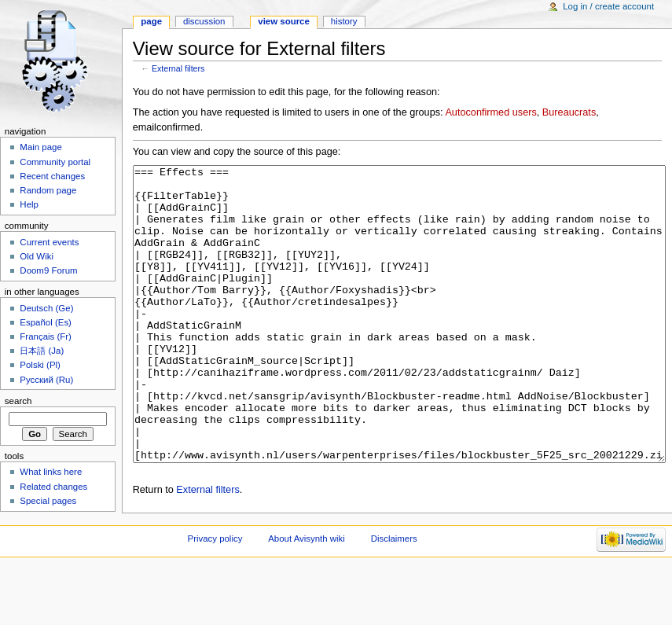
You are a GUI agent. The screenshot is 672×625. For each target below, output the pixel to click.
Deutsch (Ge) (46, 308)
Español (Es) (46, 322)
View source (284, 21)
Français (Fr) (46, 336)
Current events (49, 242)
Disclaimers (394, 597)
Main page (41, 147)
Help (29, 204)
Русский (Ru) (46, 380)
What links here (51, 472)
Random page (48, 190)
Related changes (53, 487)
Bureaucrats (569, 112)
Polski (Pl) (40, 365)
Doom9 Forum (48, 270)
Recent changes (52, 176)
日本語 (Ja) (42, 351)
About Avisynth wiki (307, 597)
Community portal (55, 162)
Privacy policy (215, 597)
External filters (178, 68)
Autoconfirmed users (490, 112)
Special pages (48, 501)
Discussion (204, 21)
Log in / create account (608, 6)
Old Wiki (37, 256)
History (344, 21)
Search (18, 401)
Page (151, 21)
